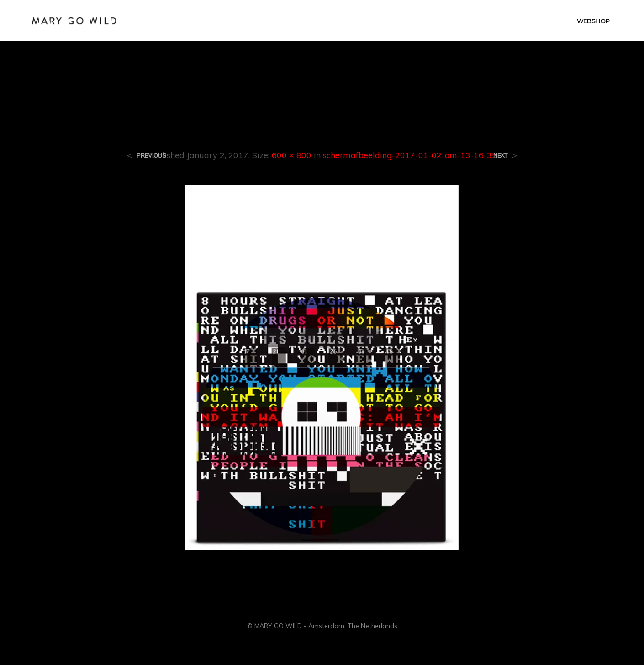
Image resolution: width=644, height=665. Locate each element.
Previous (151, 156)
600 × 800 (292, 155)
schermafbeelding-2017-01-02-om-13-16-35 (410, 155)
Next (500, 156)
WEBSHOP (593, 21)
